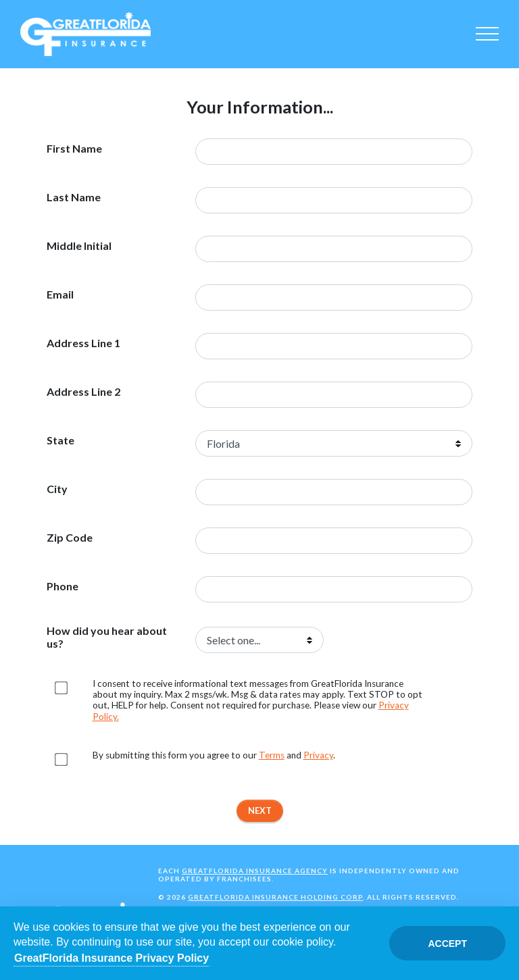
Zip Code (70, 538)
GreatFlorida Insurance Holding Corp (275, 897)
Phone (63, 586)
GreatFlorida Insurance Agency (255, 871)
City (57, 489)
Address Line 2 (83, 392)
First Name (74, 149)
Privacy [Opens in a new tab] (318, 755)
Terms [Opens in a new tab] (272, 755)
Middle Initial (79, 246)
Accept (447, 944)
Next (260, 810)
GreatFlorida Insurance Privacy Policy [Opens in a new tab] (112, 958)
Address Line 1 (83, 343)
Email (60, 294)
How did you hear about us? (107, 637)
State (60, 440)
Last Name (74, 197)
